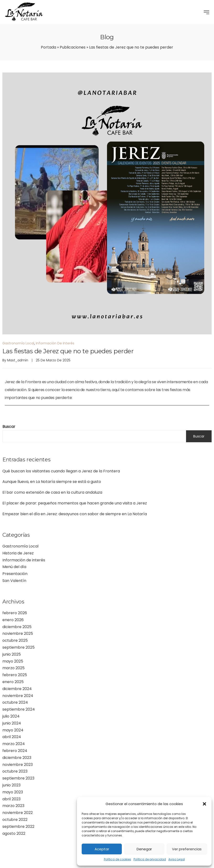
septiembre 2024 (19, 709)
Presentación (15, 574)
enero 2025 (13, 682)
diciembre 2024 (17, 689)
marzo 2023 (13, 806)
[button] (204, 804)
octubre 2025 (15, 640)
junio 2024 (12, 723)
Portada (48, 47)
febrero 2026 (15, 613)
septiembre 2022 (18, 827)
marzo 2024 (14, 744)
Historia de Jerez (18, 553)
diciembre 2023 (17, 758)
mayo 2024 (13, 730)
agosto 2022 (14, 833)
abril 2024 (12, 737)
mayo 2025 (13, 661)
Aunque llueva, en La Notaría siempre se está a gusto (52, 482)
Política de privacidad (150, 859)
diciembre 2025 (17, 627)
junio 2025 (12, 654)
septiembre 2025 (19, 647)
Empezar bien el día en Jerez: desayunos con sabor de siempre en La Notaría (75, 514)
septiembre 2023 (18, 778)
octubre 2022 (15, 820)
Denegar (144, 849)
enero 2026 (13, 620)
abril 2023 (11, 799)
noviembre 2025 (18, 633)
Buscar (9, 427)
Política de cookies (118, 859)
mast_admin (18, 360)
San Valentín (14, 581)
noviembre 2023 (18, 765)
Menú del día (14, 567)
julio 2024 (11, 716)
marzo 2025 (13, 668)
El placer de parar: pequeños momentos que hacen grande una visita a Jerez (75, 503)
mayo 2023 (13, 792)
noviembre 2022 (18, 813)
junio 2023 (11, 785)
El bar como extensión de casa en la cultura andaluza (52, 492)
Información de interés (24, 560)
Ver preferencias (187, 849)
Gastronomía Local (20, 546)
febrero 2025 (15, 675)
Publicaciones (73, 47)
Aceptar (102, 849)
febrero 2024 (15, 751)
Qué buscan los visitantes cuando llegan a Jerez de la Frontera (61, 471)
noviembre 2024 (18, 696)
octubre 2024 (15, 702)
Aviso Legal (177, 859)
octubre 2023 (15, 771)
